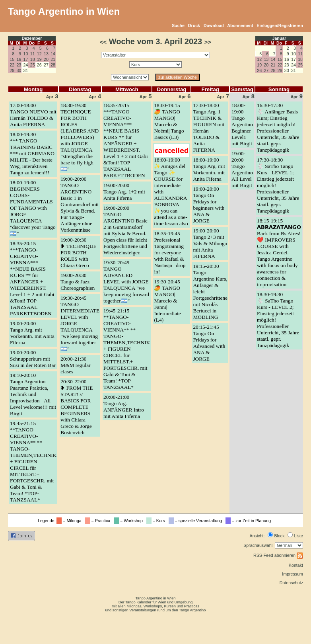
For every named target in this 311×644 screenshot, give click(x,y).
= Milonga (70, 521)
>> (208, 42)
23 (19, 65)
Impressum (293, 574)
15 (12, 59)
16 (19, 59)
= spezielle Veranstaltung (197, 521)
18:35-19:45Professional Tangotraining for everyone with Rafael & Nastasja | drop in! (170, 253)
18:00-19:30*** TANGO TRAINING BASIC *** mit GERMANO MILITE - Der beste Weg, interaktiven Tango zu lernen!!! (32, 153)
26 (259, 70)
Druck (194, 25)
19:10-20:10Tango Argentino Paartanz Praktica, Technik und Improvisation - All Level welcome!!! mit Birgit (33, 394)
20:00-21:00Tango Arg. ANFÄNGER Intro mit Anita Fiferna (124, 407)
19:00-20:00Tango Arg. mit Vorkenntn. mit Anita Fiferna (32, 333)
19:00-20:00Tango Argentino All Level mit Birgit (242, 169)
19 (39, 59)
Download (214, 25)
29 (12, 70)
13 (46, 54)
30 (19, 70)
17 (26, 59)
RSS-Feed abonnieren (278, 555)
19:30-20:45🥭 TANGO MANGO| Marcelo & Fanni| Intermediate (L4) (167, 301)
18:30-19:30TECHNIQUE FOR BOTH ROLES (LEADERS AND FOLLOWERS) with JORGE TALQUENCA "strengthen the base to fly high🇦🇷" (80, 137)
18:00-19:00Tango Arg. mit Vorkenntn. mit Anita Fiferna (209, 169)
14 (53, 54)
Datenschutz (291, 583)
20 (46, 59)
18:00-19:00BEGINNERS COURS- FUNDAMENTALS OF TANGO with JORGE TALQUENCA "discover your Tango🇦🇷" (33, 208)
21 (53, 59)
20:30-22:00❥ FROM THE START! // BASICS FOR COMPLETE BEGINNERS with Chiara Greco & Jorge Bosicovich (77, 407)
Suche (178, 25)
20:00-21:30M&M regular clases (75, 365)
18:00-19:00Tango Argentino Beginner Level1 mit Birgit (242, 124)
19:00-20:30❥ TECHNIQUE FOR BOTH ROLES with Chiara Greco (78, 253)
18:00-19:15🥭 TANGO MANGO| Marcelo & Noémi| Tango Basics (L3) (169, 121)
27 (266, 70)
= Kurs (157, 521)
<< (103, 42)
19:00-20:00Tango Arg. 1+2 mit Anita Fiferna (124, 192)
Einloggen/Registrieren (280, 25)
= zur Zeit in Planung (249, 521)
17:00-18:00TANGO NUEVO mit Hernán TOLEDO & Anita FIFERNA (33, 115)
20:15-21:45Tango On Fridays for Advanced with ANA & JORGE (209, 343)
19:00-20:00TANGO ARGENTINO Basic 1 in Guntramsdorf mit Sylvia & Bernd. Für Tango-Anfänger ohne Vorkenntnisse (80, 204)
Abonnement (240, 25)
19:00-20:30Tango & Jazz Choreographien (78, 282)
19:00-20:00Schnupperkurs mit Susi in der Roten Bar (33, 359)
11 (33, 54)
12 (39, 54)
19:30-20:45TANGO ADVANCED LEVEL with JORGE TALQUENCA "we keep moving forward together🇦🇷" (126, 282)
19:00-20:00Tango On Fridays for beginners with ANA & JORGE (209, 205)
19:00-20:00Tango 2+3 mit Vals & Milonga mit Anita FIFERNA (210, 243)
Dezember (32, 38)
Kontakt (296, 565)
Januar (279, 38)
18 (33, 59)
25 (33, 65)
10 (26, 54)
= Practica (99, 521)
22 (12, 65)
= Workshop (129, 521)
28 (53, 65)
